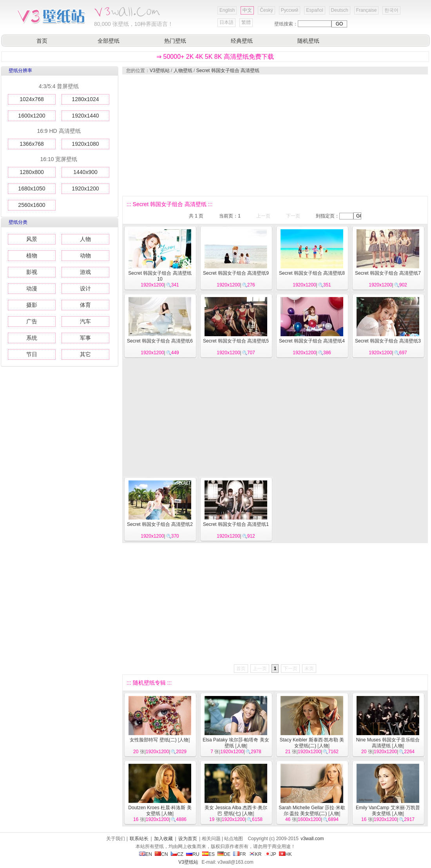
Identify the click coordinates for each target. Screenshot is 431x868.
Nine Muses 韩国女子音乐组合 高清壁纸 (388, 743)
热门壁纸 (175, 41)
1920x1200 (85, 188)
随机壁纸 (308, 41)
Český (266, 10)
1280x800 (32, 172)
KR (255, 854)
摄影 (32, 305)
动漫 (32, 288)
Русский (290, 10)
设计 (85, 288)
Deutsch (340, 10)
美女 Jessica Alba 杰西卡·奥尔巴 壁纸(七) (236, 811)
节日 (32, 354)
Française (367, 10)
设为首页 (188, 839)
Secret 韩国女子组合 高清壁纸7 (388, 273)
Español (314, 10)
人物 (85, 239)
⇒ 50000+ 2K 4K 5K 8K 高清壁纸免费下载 (215, 57)
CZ (177, 854)
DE (224, 854)
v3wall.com (312, 839)
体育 (85, 305)
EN (146, 854)
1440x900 (85, 172)
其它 (85, 354)
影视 (32, 272)
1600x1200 (32, 116)
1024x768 (32, 99)
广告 (32, 321)
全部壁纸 (109, 41)
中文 (247, 10)
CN (161, 854)
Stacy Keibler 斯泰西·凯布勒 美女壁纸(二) (312, 743)
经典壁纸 (242, 41)
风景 (32, 239)
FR (239, 854)
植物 (32, 256)
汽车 (85, 321)
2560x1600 (32, 205)
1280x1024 (85, 99)
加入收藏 (163, 839)
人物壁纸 (183, 71)
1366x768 (32, 144)
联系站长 (139, 839)
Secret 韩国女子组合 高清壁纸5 (236, 341)
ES (208, 854)
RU (193, 854)
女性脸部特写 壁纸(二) (153, 740)
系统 (32, 338)
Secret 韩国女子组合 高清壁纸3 (388, 341)
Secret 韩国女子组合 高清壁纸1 (236, 524)
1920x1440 (85, 116)
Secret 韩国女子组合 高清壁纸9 (236, 273)
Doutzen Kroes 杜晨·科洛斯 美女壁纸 (160, 811)
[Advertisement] (263, 135)
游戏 (85, 272)
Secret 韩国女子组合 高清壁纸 (228, 71)
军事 (85, 338)
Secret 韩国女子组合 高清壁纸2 (160, 524)
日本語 (226, 22)
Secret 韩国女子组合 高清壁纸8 (312, 273)
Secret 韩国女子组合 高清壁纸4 (312, 341)
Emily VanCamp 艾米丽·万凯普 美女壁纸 (388, 811)
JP (270, 854)
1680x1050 (32, 188)
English (227, 10)
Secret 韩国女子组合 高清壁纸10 (160, 276)
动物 (85, 256)
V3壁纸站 (160, 71)
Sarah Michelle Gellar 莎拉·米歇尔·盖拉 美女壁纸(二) (312, 811)
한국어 (391, 10)
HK (285, 854)
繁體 (246, 22)
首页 (42, 41)
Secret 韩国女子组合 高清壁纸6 (160, 341)
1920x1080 (85, 144)
